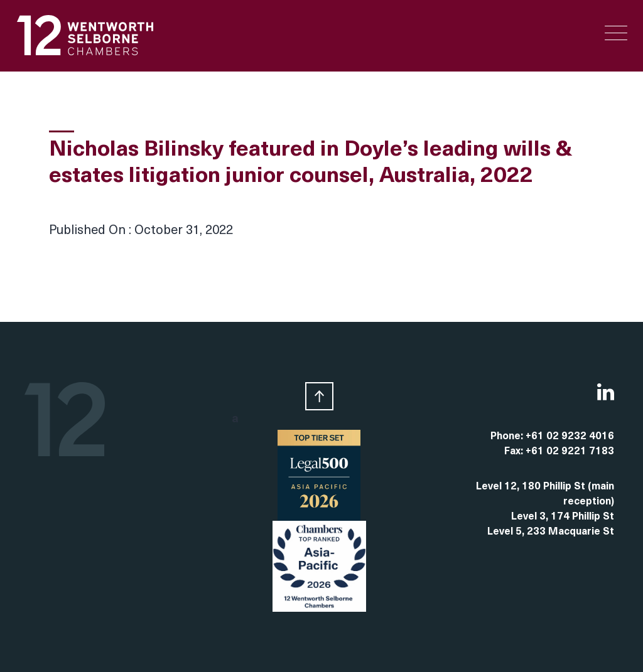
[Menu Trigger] (616, 33)
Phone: (508, 437)
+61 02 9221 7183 (570, 452)
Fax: (515, 452)
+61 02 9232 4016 (570, 437)
